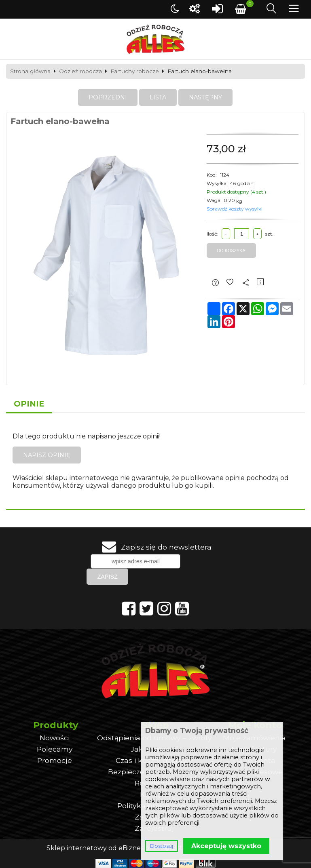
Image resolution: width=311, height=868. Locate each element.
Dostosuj (162, 846)
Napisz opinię (47, 455)
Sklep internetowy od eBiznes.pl (99, 848)
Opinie (29, 404)
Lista (158, 97)
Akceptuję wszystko (226, 846)
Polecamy (55, 749)
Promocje (55, 760)
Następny (205, 97)
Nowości (55, 738)
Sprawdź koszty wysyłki (235, 209)
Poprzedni (108, 97)
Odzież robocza (80, 72)
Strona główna (30, 72)
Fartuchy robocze (135, 72)
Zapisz (107, 577)
